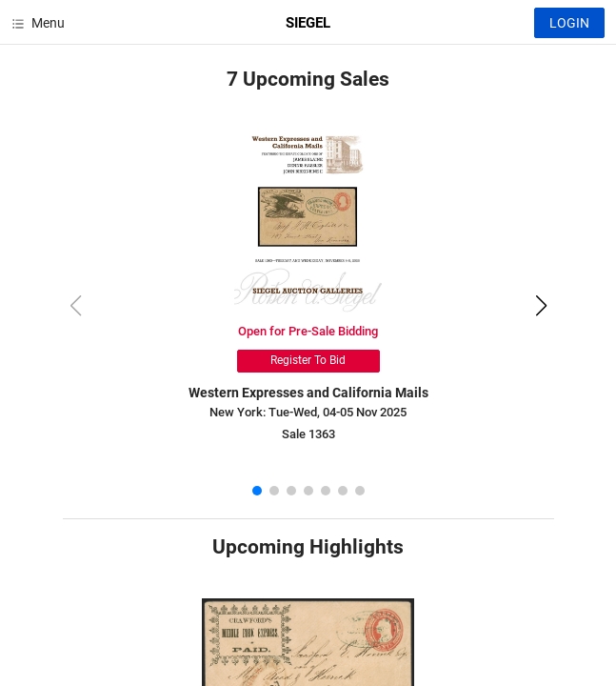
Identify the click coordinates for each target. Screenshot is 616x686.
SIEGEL (308, 23)
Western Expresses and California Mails (308, 393)
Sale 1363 (308, 434)
